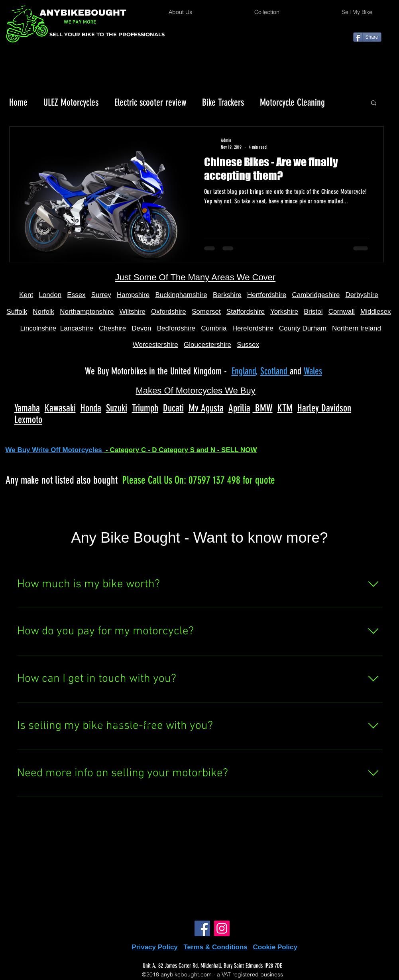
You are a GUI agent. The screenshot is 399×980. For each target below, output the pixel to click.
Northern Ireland (357, 328)
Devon (141, 328)
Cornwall (342, 312)
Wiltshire (133, 312)
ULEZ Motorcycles (71, 102)
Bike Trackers (223, 102)
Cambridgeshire (316, 295)
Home (18, 102)
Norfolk (43, 312)
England (244, 371)
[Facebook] (202, 928)
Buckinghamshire (181, 295)
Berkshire (227, 295)
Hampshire (133, 295)
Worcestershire (155, 345)
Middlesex (376, 312)
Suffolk (17, 312)
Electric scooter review (150, 102)
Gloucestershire (207, 345)
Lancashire (77, 328)
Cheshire (112, 328)
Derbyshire (362, 295)
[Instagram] (222, 928)
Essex (76, 295)
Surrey (101, 295)
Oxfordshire (169, 312)
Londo (48, 295)
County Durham (303, 328)
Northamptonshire (87, 312)
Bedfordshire (176, 328)
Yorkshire (284, 312)
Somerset (206, 312)
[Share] (367, 37)
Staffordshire (246, 312)
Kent (26, 295)
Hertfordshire (267, 295)
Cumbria (214, 328)
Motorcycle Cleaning (292, 102)
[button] (374, 103)
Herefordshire (253, 328)
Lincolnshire (38, 328)
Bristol (313, 312)
